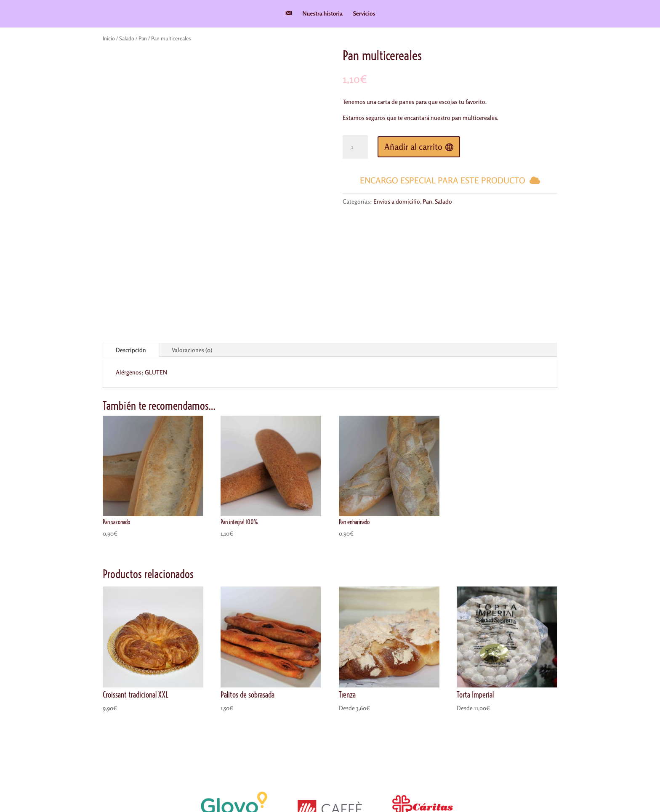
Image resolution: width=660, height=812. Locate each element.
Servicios (364, 14)
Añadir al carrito (413, 147)
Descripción (131, 258)
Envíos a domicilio (397, 201)
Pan (143, 38)
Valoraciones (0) (192, 258)
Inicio (109, 38)
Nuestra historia (323, 14)
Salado (127, 38)
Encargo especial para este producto (443, 180)
